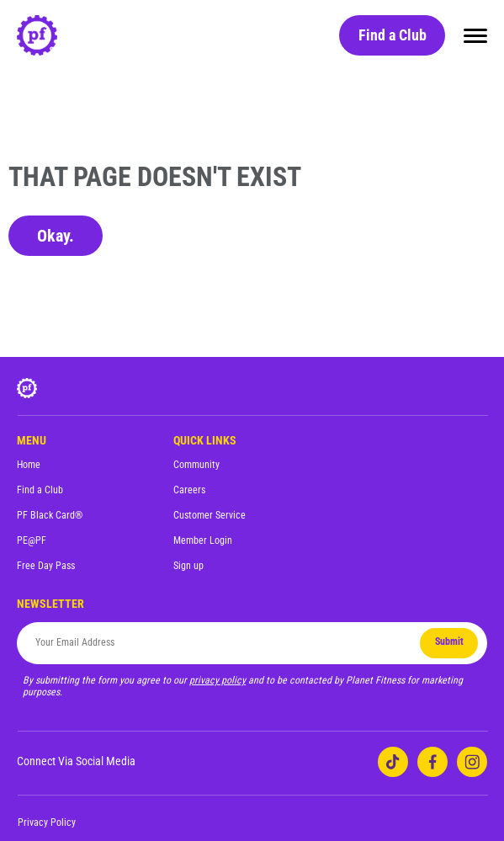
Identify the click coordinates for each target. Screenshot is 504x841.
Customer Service (210, 515)
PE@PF (32, 540)
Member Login (203, 540)
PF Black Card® (50, 515)
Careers (189, 490)
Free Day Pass (46, 566)
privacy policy (218, 680)
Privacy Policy (47, 822)
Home (29, 465)
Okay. (56, 236)
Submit (449, 641)
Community (196, 465)
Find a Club (393, 35)
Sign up (188, 566)
